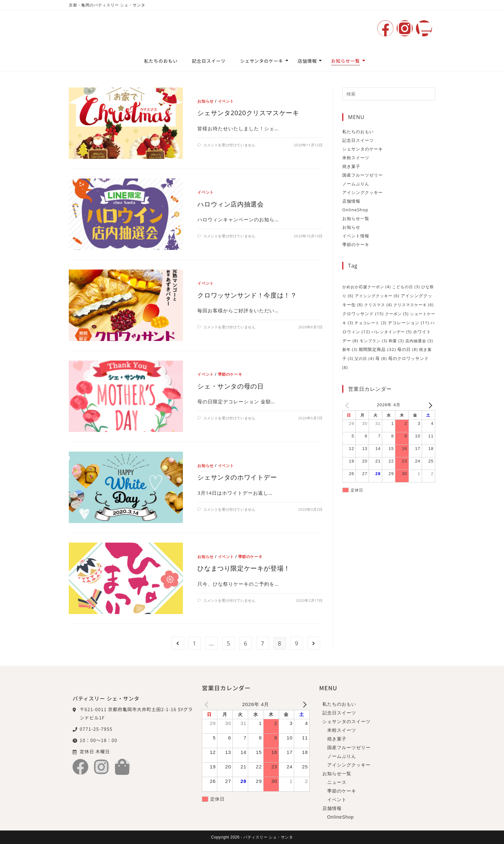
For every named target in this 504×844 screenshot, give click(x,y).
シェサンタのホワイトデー (237, 477)
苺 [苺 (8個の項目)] (381, 356)
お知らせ (205, 101)
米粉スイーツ (356, 158)
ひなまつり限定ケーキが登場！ (244, 568)
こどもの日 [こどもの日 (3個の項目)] (406, 287)
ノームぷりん (356, 184)
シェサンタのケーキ (264, 61)
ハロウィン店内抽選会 (230, 204)
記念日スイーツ (209, 61)
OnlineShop (355, 210)
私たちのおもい (161, 61)
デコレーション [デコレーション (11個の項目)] (409, 321)
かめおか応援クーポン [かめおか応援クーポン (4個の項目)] (367, 287)
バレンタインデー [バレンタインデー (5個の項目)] (392, 330)
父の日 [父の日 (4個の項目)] (364, 356)
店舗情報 (309, 61)
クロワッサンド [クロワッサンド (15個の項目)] (363, 313)
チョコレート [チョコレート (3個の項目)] (370, 321)
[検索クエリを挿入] (389, 94)
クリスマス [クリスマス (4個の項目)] (378, 304)
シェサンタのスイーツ (346, 721)
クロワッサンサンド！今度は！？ (247, 295)
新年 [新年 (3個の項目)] (350, 348)
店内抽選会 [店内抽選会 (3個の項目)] (419, 339)
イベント (226, 101)
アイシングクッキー (363, 192)
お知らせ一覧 (347, 61)
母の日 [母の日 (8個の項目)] (408, 348)
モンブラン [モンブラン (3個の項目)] (373, 339)
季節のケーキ (230, 374)
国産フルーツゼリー (363, 175)
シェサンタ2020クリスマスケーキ (248, 113)
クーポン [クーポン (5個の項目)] (397, 313)
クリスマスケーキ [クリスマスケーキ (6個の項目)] (414, 304)
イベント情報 (356, 236)
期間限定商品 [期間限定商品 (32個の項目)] (377, 347)
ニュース (337, 782)
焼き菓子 (351, 166)
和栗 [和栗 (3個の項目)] (396, 339)
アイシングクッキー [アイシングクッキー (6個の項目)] (377, 295)
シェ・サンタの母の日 (230, 386)
